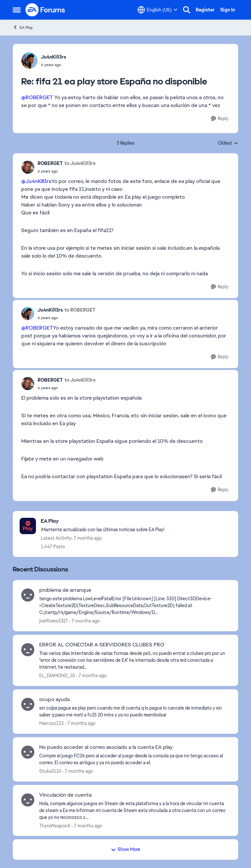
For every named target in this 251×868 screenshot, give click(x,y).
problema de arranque (65, 590)
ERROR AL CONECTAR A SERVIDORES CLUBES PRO (102, 645)
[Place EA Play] (103, 521)
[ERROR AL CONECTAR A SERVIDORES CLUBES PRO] (134, 660)
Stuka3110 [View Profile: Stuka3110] (50, 771)
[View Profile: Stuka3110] (28, 752)
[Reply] (220, 119)
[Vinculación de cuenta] (134, 810)
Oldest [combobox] (228, 143)
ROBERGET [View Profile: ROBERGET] (50, 163)
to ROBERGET (80, 310)
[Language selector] (158, 10)
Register (205, 10)
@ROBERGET (37, 97)
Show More (125, 849)
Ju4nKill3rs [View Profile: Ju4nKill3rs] (53, 57)
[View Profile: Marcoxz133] (28, 704)
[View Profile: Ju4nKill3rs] (29, 61)
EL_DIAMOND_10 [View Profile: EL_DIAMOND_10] (57, 676)
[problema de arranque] (134, 606)
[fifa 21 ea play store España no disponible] (53, 65)
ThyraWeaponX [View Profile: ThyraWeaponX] (55, 825)
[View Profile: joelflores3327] (28, 595)
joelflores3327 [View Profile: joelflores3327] (54, 621)
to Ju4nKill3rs (80, 163)
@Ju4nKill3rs (36, 181)
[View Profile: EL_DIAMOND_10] (28, 650)
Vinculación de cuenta (65, 795)
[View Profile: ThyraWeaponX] (28, 800)
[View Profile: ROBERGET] (28, 167)
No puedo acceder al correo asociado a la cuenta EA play (106, 747)
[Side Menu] (17, 10)
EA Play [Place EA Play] (23, 27)
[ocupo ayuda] (134, 712)
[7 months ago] (84, 621)
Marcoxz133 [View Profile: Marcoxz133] (51, 723)
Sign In (228, 10)
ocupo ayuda (54, 699)
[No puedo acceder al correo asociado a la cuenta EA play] (134, 759)
